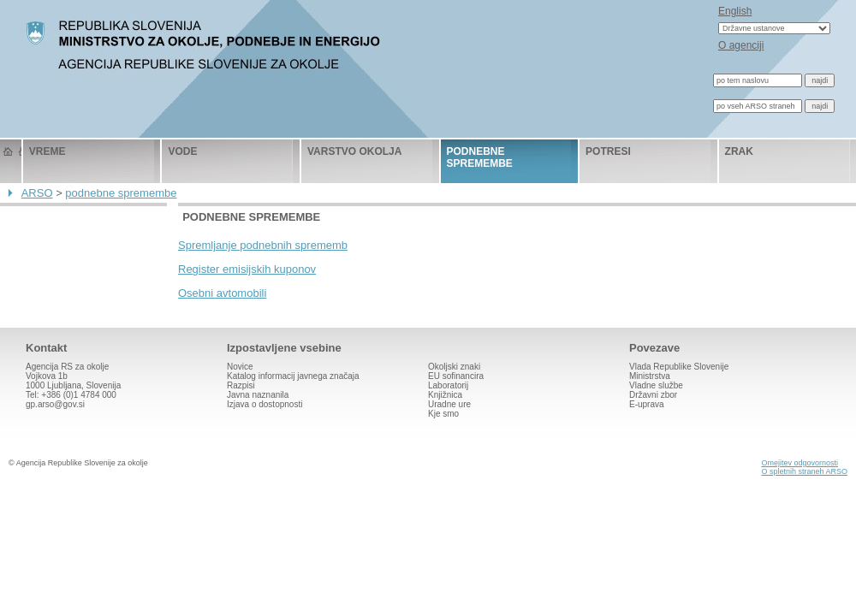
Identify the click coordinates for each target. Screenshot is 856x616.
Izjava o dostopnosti (265, 404)
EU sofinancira (456, 376)
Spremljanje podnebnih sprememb (263, 245)
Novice (240, 367)
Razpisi (241, 385)
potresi (608, 151)
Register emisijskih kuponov (247, 269)
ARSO (37, 193)
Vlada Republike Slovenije (679, 367)
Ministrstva (650, 376)
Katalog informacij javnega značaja (293, 376)
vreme (48, 151)
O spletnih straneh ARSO (804, 471)
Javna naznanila (258, 395)
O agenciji (741, 45)
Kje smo (443, 414)
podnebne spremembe (480, 157)
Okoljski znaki (454, 367)
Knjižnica (445, 395)
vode (182, 151)
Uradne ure (449, 404)
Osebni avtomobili (222, 293)
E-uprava (647, 404)
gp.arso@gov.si (55, 404)
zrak (739, 151)
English (735, 11)
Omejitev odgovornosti (800, 463)
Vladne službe (656, 385)
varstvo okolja (354, 151)
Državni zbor (653, 395)
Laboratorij (448, 385)
